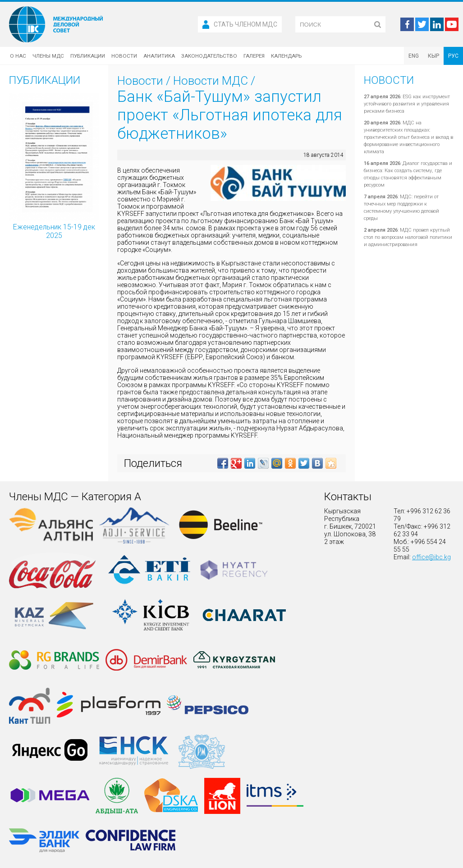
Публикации (88, 56)
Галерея (254, 56)
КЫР (433, 56)
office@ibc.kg (431, 557)
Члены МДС (48, 56)
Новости (124, 56)
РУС (453, 56)
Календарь (286, 56)
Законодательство (209, 56)
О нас (18, 56)
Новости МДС (211, 81)
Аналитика (159, 56)
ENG (414, 56)
